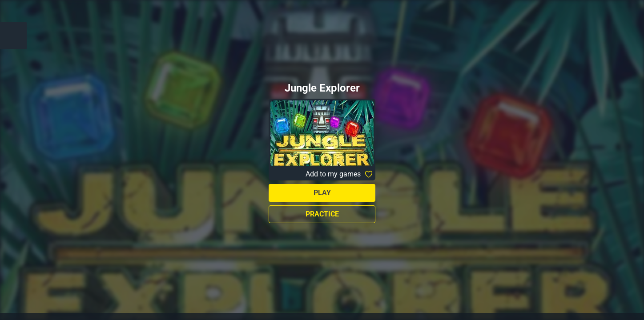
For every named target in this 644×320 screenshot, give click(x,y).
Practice (322, 214)
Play (322, 193)
